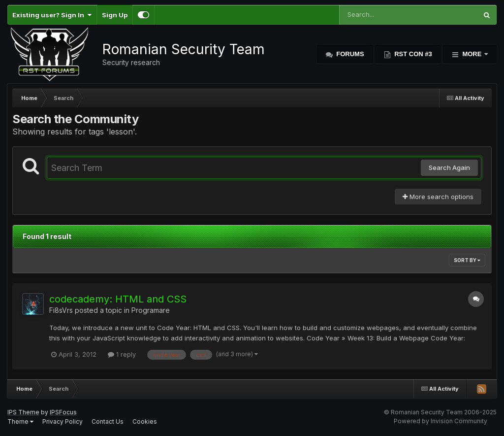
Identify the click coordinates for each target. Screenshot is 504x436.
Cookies (145, 421)
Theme (20, 421)
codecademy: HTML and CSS (118, 299)
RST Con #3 (412, 54)
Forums (349, 54)
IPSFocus (63, 412)
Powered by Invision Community (441, 421)
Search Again (449, 168)
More (472, 54)
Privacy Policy (63, 421)
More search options (438, 197)
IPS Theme (23, 412)
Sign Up (115, 15)
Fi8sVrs (61, 310)
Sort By (467, 260)
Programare (151, 310)
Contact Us (108, 421)
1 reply (122, 354)
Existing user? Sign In (52, 15)
